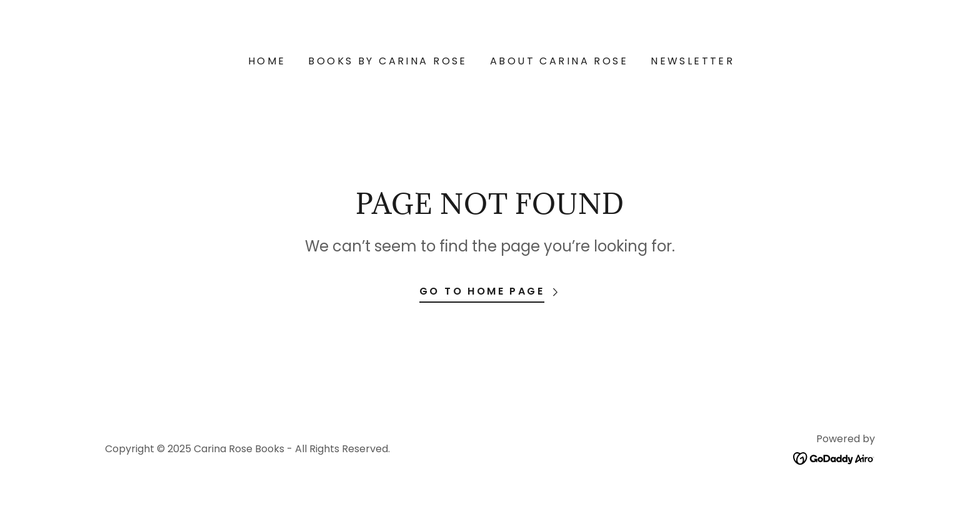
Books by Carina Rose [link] (387, 61)
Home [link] (267, 61)
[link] (834, 458)
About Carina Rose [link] (559, 61)
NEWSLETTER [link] (692, 61)
